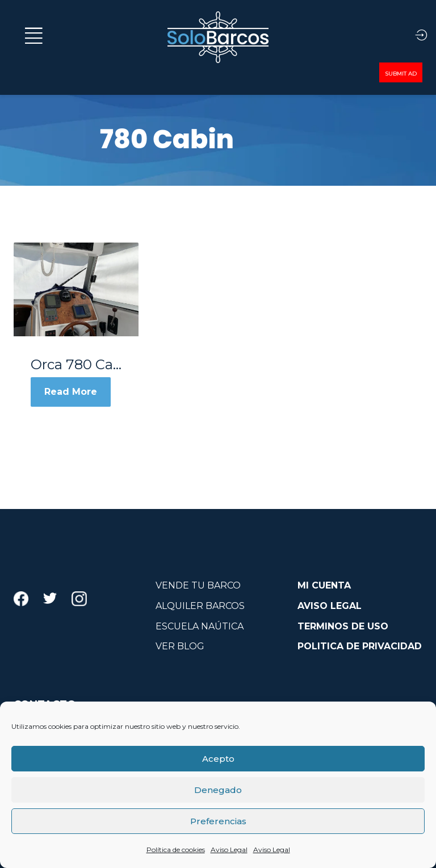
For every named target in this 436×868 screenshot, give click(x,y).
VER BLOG (180, 646)
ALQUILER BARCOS (200, 606)
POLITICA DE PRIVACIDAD (360, 646)
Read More (71, 392)
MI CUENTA (324, 585)
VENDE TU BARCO (198, 585)
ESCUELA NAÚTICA (200, 626)
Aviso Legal (229, 850)
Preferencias (218, 821)
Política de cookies (176, 850)
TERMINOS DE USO (343, 626)
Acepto (218, 759)
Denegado (218, 790)
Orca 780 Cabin (76, 365)
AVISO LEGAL (330, 606)
